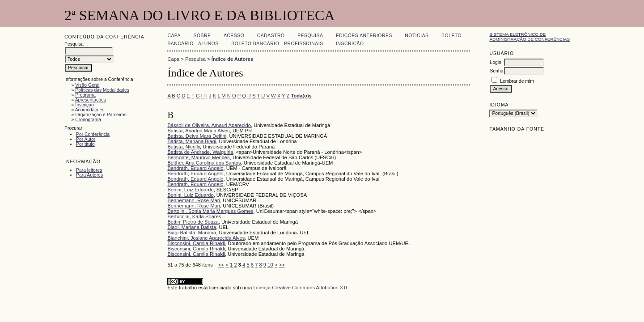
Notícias (417, 36)
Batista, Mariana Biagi (192, 141)
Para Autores (89, 175)
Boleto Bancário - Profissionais (277, 44)
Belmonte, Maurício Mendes (198, 157)
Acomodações (90, 110)
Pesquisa (310, 36)
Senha (496, 71)
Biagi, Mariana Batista (192, 227)
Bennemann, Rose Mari (194, 200)
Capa (174, 36)
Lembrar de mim (517, 81)
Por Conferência (93, 134)
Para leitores (89, 170)
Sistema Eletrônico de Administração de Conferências (530, 37)
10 (270, 265)
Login (495, 62)
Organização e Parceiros (101, 115)
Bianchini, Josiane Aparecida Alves (206, 238)
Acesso (234, 36)
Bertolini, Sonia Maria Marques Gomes (210, 211)
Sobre (202, 36)
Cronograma (88, 120)
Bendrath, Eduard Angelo (195, 168)
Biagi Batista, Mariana (192, 233)
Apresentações (91, 100)
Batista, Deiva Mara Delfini (197, 136)
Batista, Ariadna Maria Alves (198, 131)
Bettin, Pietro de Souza (193, 222)
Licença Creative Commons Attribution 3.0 (301, 288)
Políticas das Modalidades (102, 90)
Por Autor (86, 139)
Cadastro (271, 36)
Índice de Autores (232, 59)
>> (282, 265)
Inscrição (85, 105)
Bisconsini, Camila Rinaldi (196, 243)
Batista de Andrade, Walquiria (200, 152)
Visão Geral (87, 85)
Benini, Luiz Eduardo (190, 190)
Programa (85, 95)
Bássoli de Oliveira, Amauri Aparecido (209, 125)
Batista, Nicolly (184, 147)
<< (221, 265)
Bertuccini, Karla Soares (194, 216)
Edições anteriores (364, 36)
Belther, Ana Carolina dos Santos (204, 163)
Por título (85, 144)
